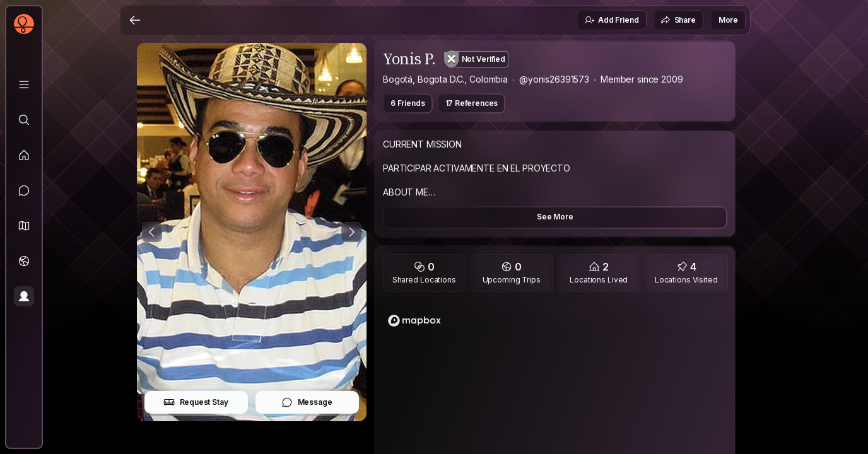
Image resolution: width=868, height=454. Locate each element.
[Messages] (24, 190)
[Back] (135, 20)
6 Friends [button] (408, 103)
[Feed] (24, 155)
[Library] (24, 84)
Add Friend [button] (611, 20)
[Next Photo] (351, 232)
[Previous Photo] (152, 232)
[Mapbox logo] (414, 321)
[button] (24, 226)
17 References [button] (472, 103)
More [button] (728, 20)
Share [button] (678, 20)
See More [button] (555, 217)
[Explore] (24, 120)
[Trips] (24, 261)
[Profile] (24, 296)
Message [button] (307, 402)
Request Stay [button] (196, 402)
